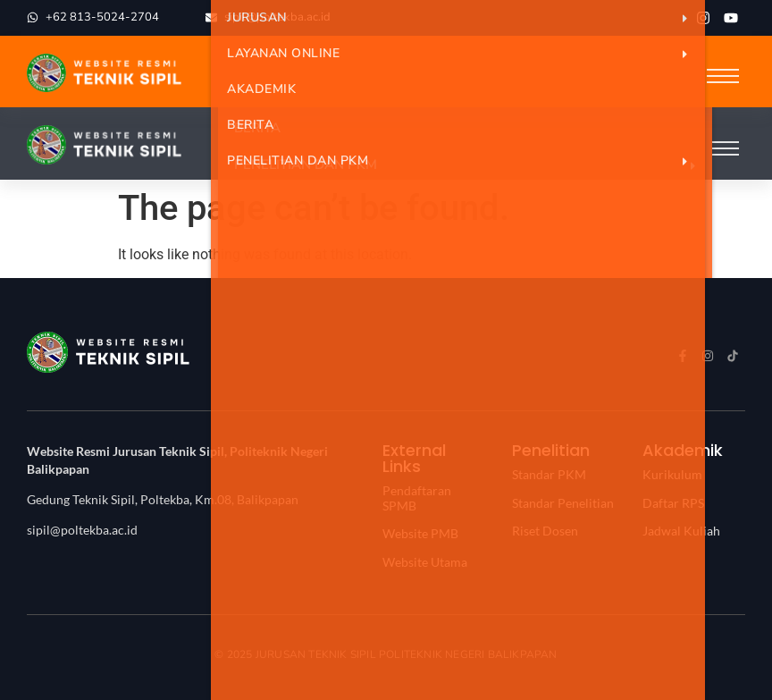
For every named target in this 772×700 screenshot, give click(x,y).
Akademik (261, 89)
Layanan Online (466, 54)
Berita (250, 125)
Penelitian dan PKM (466, 161)
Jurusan (466, 18)
